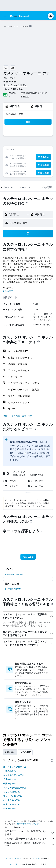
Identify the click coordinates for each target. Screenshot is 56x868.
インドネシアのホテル (14, 775)
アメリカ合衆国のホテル (15, 788)
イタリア (18, 858)
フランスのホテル (12, 792)
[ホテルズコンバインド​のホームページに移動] (19, 16)
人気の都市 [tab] (25, 752)
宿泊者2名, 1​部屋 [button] (15, 114)
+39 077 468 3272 (13, 89)
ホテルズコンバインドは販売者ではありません (29, 833)
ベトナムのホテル (12, 800)
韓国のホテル (10, 784)
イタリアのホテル (12, 804)
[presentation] (30, 26)
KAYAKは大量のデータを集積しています (29, 839)
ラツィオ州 (37, 858)
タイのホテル (10, 809)
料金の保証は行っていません (29, 824)
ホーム (8, 858)
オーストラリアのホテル (15, 767)
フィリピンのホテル (13, 796)
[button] (5, 16)
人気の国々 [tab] (10, 752)
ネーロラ (13, 864)
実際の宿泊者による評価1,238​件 (34, 95)
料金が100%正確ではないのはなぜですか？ (29, 844)
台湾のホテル (10, 771)
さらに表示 (8, 291)
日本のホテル (10, 779)
